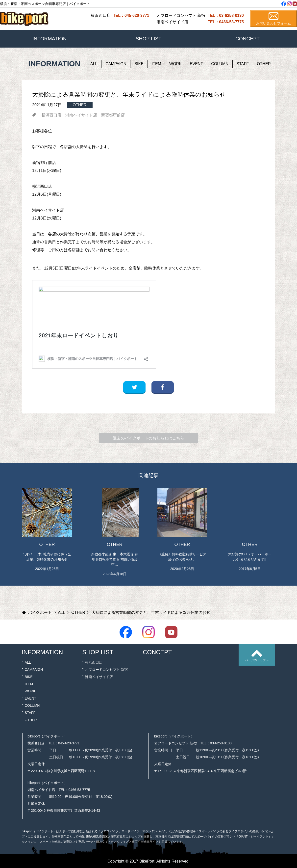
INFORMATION (50, 39)
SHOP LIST (148, 39)
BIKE (139, 64)
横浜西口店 (51, 115)
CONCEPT (247, 39)
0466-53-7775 (79, 790)
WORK (175, 64)
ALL (94, 64)
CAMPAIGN (116, 64)
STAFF (243, 64)
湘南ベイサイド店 (81, 115)
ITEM (156, 64)
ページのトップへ (257, 660)
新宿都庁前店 (113, 115)
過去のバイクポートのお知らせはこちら (148, 438)
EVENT (196, 64)
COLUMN (220, 64)
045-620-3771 (69, 743)
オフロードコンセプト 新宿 (106, 670)
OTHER (264, 64)
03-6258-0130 (221, 743)
